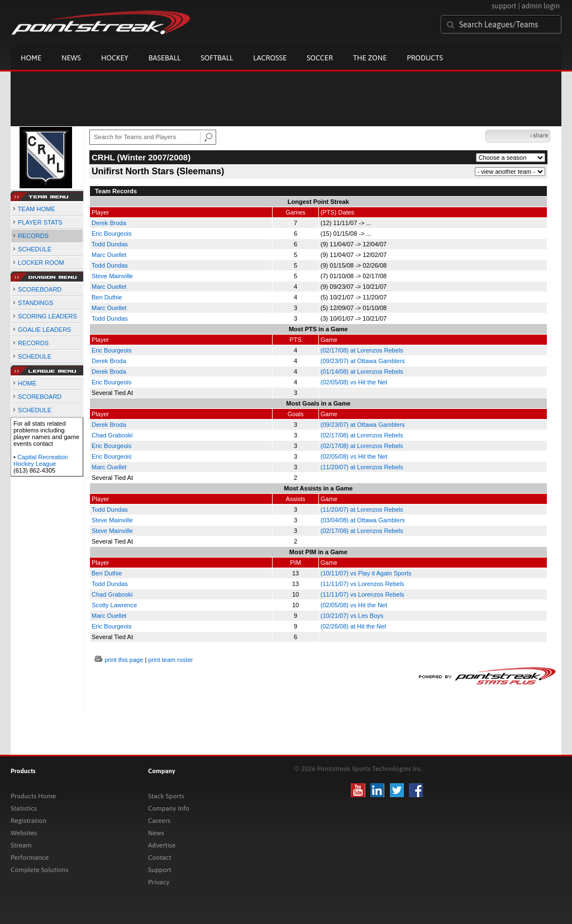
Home (31, 58)
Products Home (33, 796)
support (504, 6)
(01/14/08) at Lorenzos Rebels (362, 371)
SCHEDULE (35, 249)
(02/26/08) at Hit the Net (353, 626)
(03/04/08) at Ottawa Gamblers (363, 520)
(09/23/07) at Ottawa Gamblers (363, 361)
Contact (160, 858)
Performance (30, 858)
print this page (124, 660)
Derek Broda (109, 223)
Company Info (169, 808)
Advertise (162, 845)
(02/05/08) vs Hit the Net (354, 382)
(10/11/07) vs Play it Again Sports (366, 573)
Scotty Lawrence (114, 605)
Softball (217, 58)
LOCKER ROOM (41, 263)
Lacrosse (270, 58)
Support (160, 870)
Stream (21, 845)
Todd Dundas (110, 244)
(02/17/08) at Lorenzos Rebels (362, 350)
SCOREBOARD (40, 289)
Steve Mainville (112, 276)
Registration (28, 821)
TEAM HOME (37, 209)
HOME (27, 383)
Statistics (24, 808)
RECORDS (33, 236)
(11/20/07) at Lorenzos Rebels (362, 467)
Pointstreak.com (101, 23)
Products (425, 58)
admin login (541, 6)
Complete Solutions (39, 870)
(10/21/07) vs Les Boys (352, 616)
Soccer (320, 58)
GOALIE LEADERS (44, 330)
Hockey (115, 58)
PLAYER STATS (40, 222)
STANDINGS (35, 303)
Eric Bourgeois (112, 234)
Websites (24, 833)
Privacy (159, 882)
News (71, 58)
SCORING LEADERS (47, 316)
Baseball (165, 58)
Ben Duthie (107, 297)
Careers (159, 821)
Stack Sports (166, 796)
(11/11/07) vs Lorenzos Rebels (363, 584)
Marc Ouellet (109, 255)
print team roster (170, 660)
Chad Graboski (112, 435)
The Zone (370, 58)
